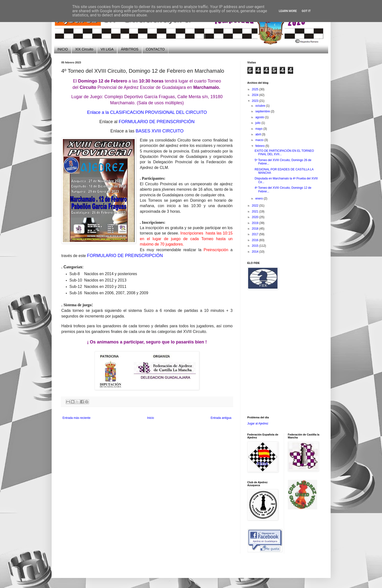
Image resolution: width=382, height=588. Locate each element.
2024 (255, 95)
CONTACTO (155, 49)
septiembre (263, 111)
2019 (255, 223)
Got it (306, 11)
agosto (260, 117)
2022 (255, 206)
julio (258, 123)
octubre (260, 106)
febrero (260, 146)
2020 (255, 217)
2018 (255, 229)
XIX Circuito (84, 49)
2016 (255, 240)
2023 (255, 101)
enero (259, 199)
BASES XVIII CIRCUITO (160, 131)
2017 (255, 234)
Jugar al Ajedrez (258, 423)
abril (258, 134)
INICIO (63, 49)
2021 (255, 212)
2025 (255, 89)
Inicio (150, 418)
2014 (255, 252)
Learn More (288, 11)
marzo (260, 140)
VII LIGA (107, 49)
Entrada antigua (221, 418)
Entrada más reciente (77, 418)
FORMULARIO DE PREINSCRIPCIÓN (157, 122)
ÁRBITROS (130, 49)
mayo (259, 129)
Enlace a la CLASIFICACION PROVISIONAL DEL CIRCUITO (147, 112)
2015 (255, 246)
